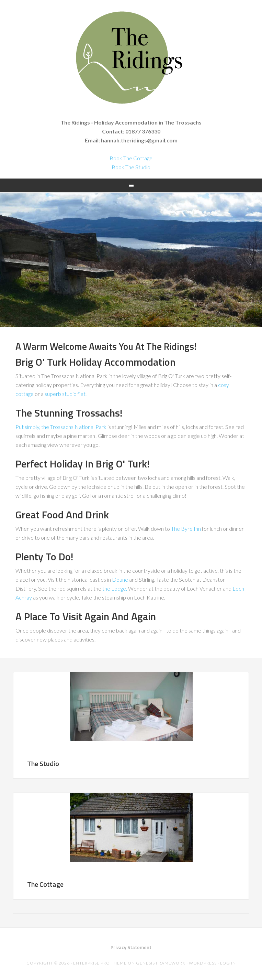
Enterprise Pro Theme (100, 963)
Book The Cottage (131, 158)
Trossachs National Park (78, 427)
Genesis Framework (161, 963)
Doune (120, 579)
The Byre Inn (186, 529)
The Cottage (45, 884)
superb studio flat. (66, 394)
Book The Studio (131, 167)
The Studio (43, 763)
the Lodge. (115, 588)
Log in (228, 963)
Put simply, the (33, 427)
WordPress (203, 963)
